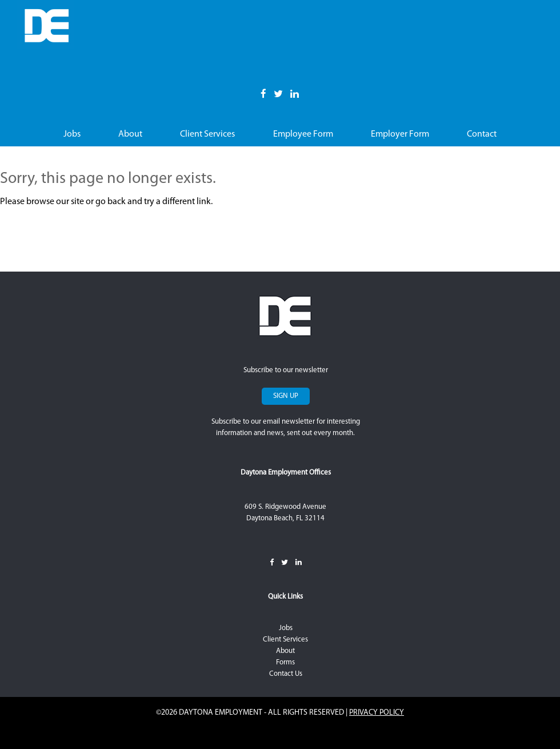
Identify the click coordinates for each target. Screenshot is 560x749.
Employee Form (303, 134)
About (130, 134)
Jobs (72, 134)
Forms (285, 662)
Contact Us (286, 674)
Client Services (207, 134)
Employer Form (400, 134)
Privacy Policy (377, 713)
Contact (482, 134)
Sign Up (286, 396)
